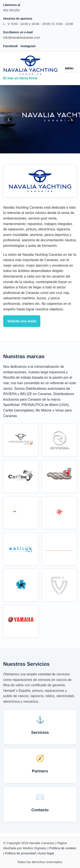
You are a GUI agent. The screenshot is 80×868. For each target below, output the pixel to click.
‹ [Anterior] (9, 119)
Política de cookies (63, 848)
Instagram (28, 46)
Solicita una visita (22, 321)
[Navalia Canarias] (30, 65)
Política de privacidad (20, 853)
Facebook (11, 46)
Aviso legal (46, 853)
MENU (69, 68)
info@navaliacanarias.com (22, 38)
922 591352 (12, 10)
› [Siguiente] (71, 119)
